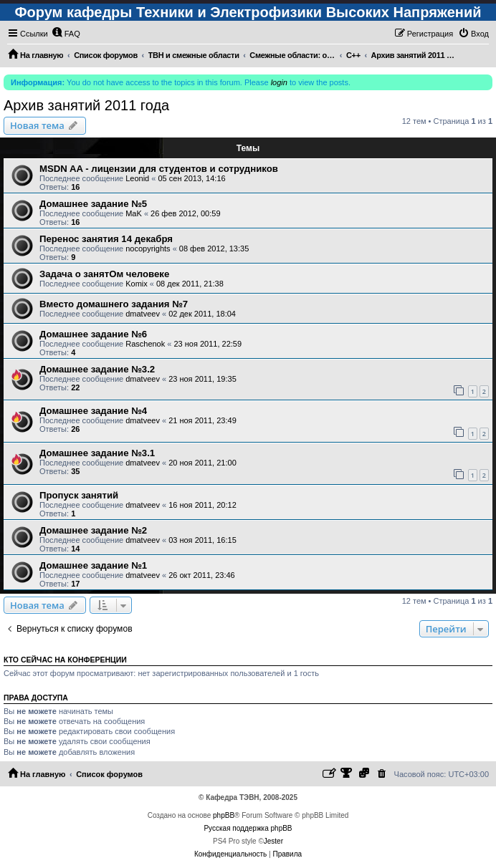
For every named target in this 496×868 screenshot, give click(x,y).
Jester (273, 841)
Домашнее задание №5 (93, 204)
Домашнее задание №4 (93, 411)
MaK (134, 213)
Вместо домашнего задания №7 (114, 304)
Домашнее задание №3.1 (97, 453)
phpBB (224, 815)
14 (75, 549)
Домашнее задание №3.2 (97, 369)
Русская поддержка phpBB (248, 828)
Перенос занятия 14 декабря (106, 239)
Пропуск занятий (79, 495)
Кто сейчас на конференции (65, 660)
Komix (137, 284)
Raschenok (145, 344)
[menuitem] (66, 34)
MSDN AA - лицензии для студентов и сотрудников (159, 169)
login (279, 82)
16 (75, 187)
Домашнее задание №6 (93, 334)
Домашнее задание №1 (93, 565)
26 (75, 429)
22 (75, 387)
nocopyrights (148, 249)
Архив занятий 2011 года (86, 105)
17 (75, 584)
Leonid (137, 178)
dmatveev (143, 314)
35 (75, 471)
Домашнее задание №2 (93, 530)
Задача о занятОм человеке (104, 274)
